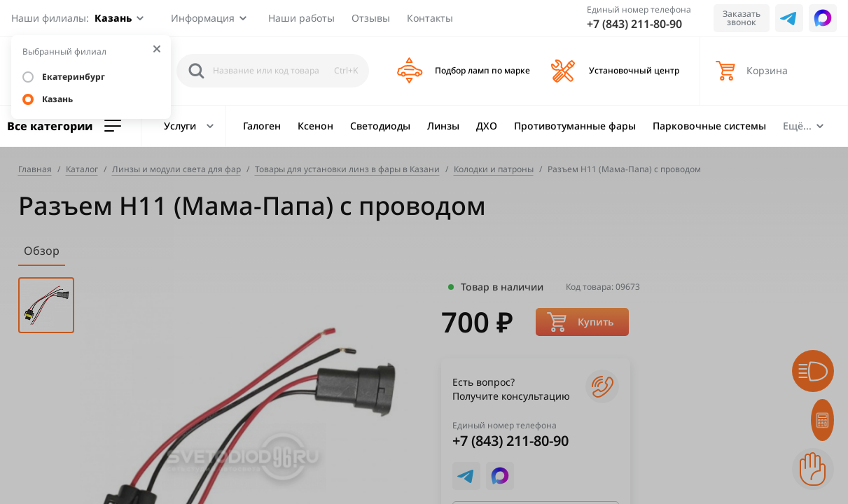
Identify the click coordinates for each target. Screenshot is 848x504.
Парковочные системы (709, 126)
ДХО (487, 126)
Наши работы (301, 18)
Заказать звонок (742, 18)
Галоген (262, 126)
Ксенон (315, 126)
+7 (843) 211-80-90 (634, 24)
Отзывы (371, 18)
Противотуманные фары (575, 126)
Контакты (430, 18)
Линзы (443, 126)
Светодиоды (380, 126)
